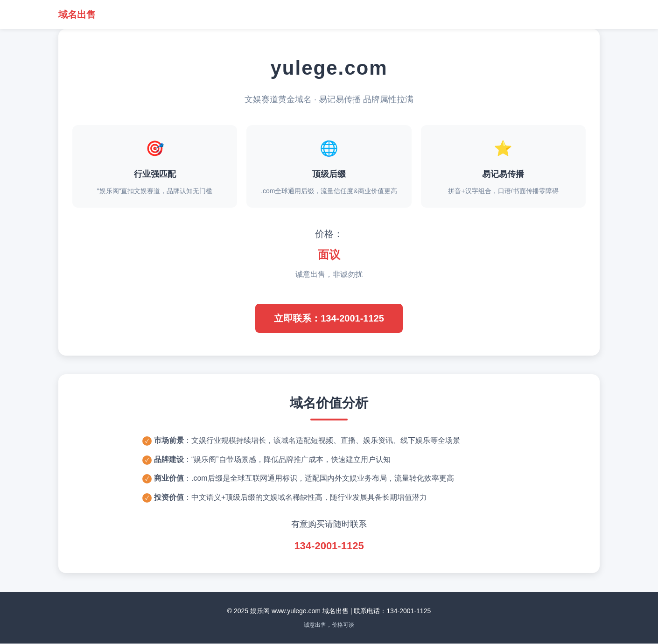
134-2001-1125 (329, 546)
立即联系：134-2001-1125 (329, 318)
